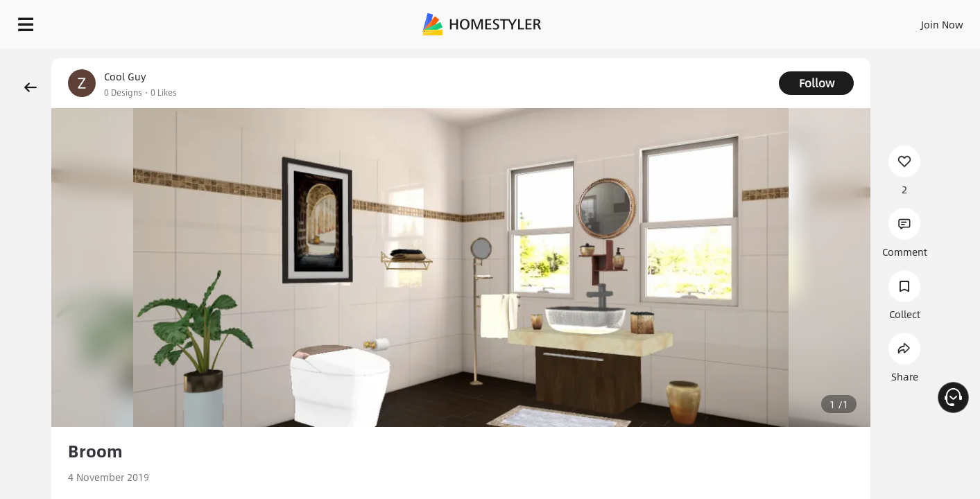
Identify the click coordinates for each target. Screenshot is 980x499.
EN (823, 21)
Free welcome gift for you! (692, 55)
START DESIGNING (911, 21)
